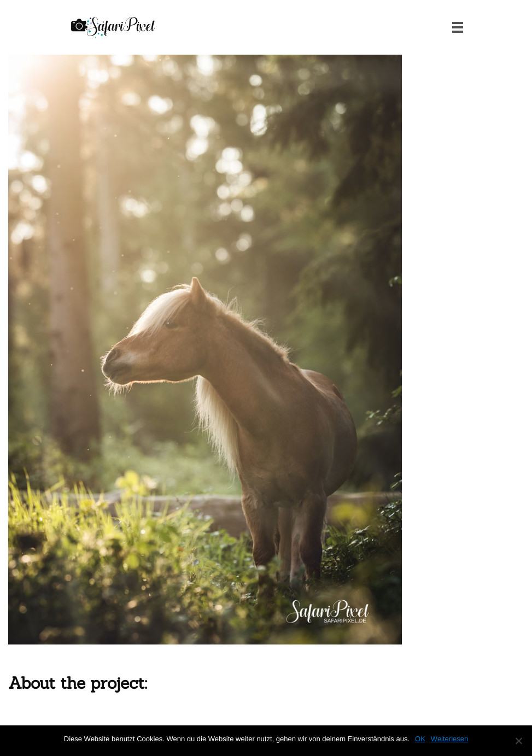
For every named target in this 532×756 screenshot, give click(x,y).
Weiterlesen (449, 739)
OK (420, 739)
